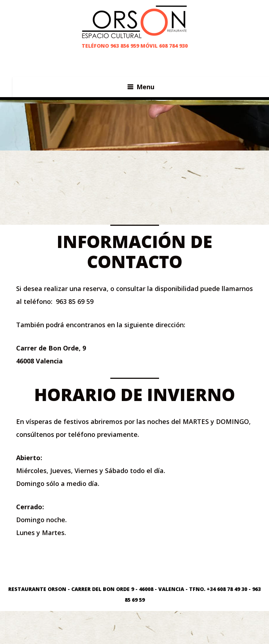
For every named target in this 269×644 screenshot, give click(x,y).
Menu (145, 87)
